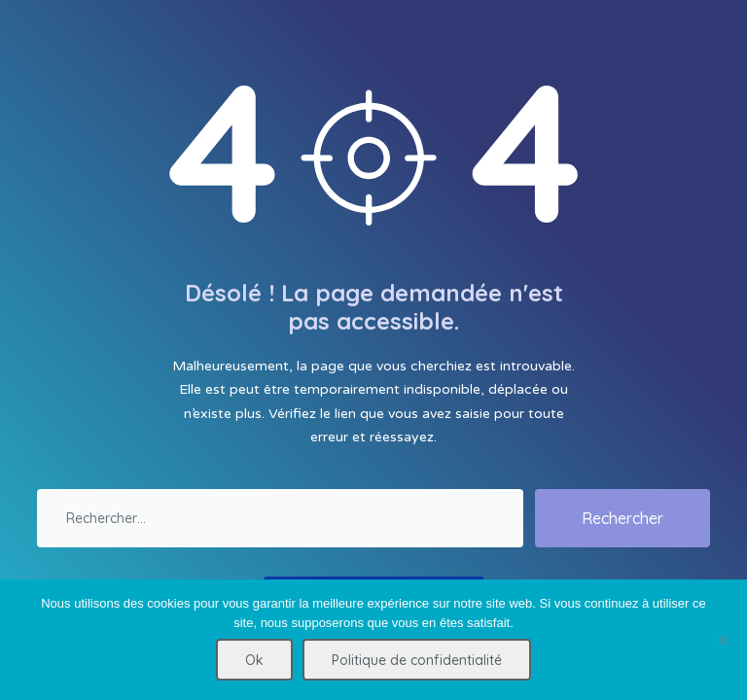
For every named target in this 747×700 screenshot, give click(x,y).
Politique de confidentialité (417, 660)
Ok (254, 660)
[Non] (723, 640)
